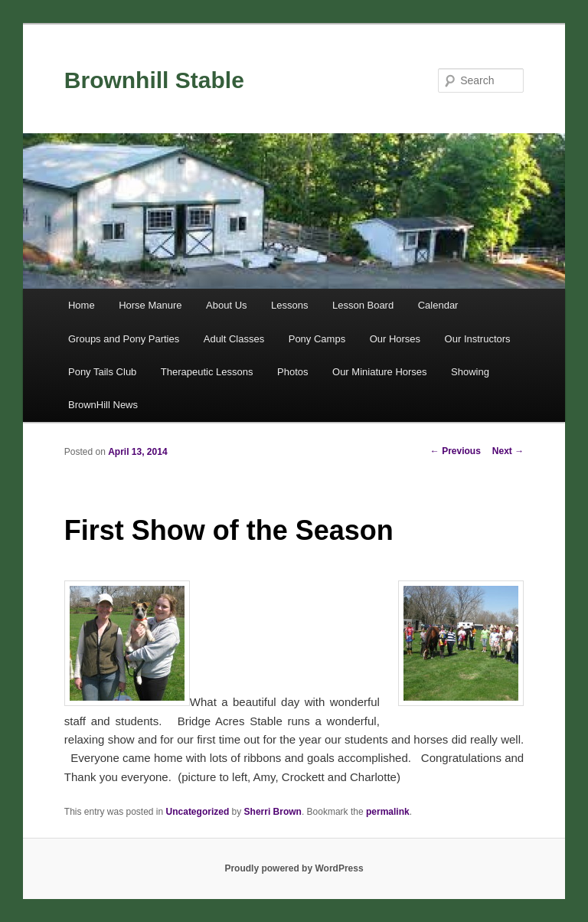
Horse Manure (150, 305)
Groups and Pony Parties (124, 339)
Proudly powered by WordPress (294, 868)
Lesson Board (363, 305)
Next (508, 451)
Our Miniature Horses (380, 372)
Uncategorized (198, 812)
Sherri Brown (273, 812)
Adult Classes (234, 339)
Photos (292, 372)
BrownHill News (103, 405)
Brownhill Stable (154, 80)
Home (82, 305)
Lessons (289, 305)
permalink (388, 812)
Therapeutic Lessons (207, 372)
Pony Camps (317, 339)
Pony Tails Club (102, 372)
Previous (456, 451)
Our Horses (395, 339)
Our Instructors (478, 339)
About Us (226, 305)
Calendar (438, 305)
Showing (470, 372)
